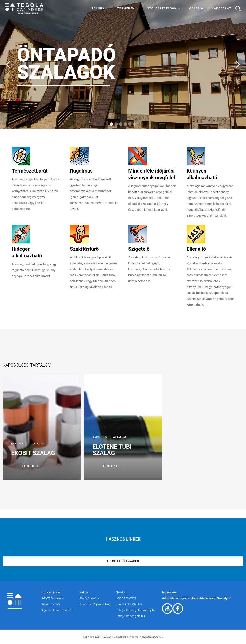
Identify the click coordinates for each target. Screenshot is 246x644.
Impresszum (170, 592)
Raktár (84, 592)
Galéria (196, 8)
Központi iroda (50, 592)
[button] (100, 8)
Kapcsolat (222, 8)
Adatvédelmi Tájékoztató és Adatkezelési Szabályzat (197, 598)
